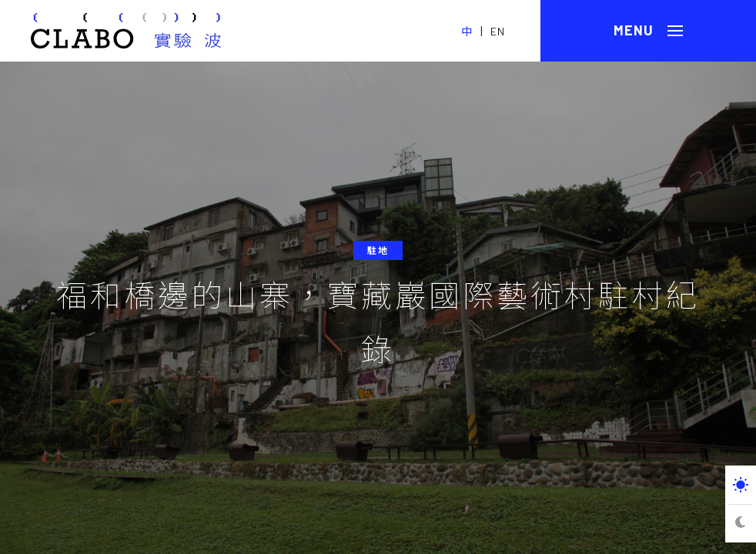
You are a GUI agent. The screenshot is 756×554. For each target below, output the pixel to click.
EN (498, 31)
